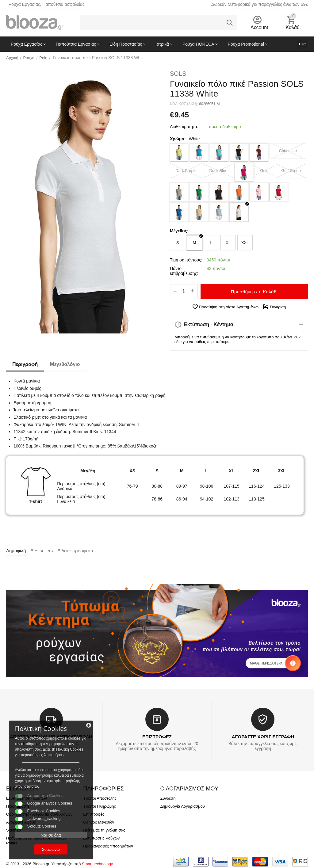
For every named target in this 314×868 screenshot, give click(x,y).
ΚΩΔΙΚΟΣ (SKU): (184, 104)
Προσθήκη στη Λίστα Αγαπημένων (226, 307)
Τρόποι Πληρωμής (100, 806)
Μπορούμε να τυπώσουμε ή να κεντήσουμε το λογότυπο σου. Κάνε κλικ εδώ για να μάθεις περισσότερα (237, 339)
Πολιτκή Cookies (42, 744)
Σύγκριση (274, 307)
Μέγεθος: (179, 231)
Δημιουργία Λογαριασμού (182, 806)
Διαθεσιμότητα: (184, 127)
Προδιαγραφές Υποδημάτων (108, 846)
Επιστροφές (94, 814)
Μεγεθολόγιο (65, 364)
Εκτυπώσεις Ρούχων (101, 838)
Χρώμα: (178, 139)
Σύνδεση (168, 798)
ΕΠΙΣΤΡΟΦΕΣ (157, 737)
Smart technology (97, 864)
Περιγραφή (25, 364)
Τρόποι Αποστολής (100, 798)
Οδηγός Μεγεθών (99, 822)
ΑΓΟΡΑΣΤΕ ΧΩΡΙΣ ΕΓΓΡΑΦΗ (263, 737)
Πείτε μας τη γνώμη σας (104, 830)
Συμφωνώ (48, 849)
